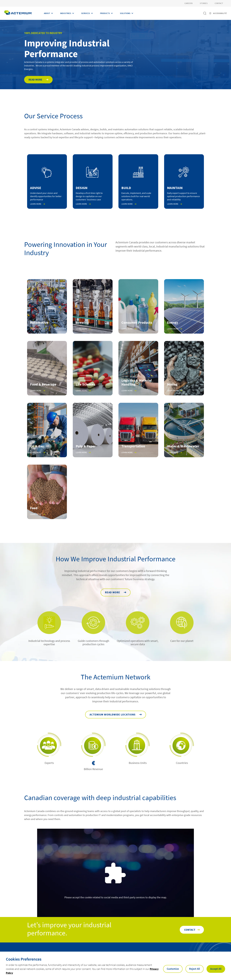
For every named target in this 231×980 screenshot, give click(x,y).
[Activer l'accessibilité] (218, 13)
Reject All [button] (195, 969)
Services (86, 13)
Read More (35, 80)
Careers (189, 3)
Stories (204, 3)
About (47, 13)
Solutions (125, 13)
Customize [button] (173, 969)
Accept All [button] (216, 969)
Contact (219, 3)
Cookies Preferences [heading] (24, 959)
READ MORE (113, 594)
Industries (66, 13)
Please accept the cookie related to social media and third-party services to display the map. (116, 897)
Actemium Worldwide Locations (113, 716)
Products (105, 13)
